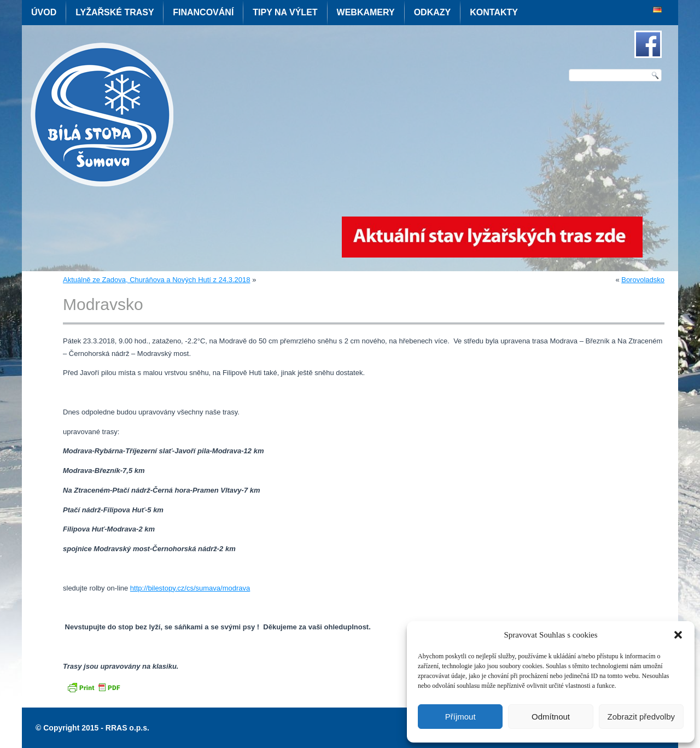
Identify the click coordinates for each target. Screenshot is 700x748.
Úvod (44, 12)
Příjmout (460, 717)
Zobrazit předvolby (641, 717)
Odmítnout (551, 717)
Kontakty (494, 12)
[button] (678, 635)
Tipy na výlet (285, 12)
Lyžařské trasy (115, 12)
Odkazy (433, 12)
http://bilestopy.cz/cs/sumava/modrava (190, 588)
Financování (203, 12)
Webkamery (366, 12)
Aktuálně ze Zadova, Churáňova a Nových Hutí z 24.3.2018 (157, 280)
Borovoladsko (643, 280)
